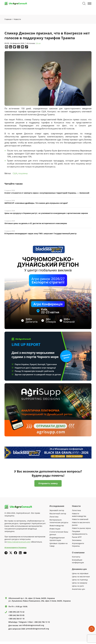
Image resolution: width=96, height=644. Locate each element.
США (15, 173)
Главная (8, 19)
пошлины (23, 173)
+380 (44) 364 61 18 (16, 619)
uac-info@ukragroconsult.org (31, 625)
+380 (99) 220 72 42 (16, 612)
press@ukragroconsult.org (37, 629)
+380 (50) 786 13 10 (42, 622)
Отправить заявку (48, 483)
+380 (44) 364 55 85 (16, 615)
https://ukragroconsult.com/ (19, 542)
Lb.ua (38, 43)
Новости (17, 19)
